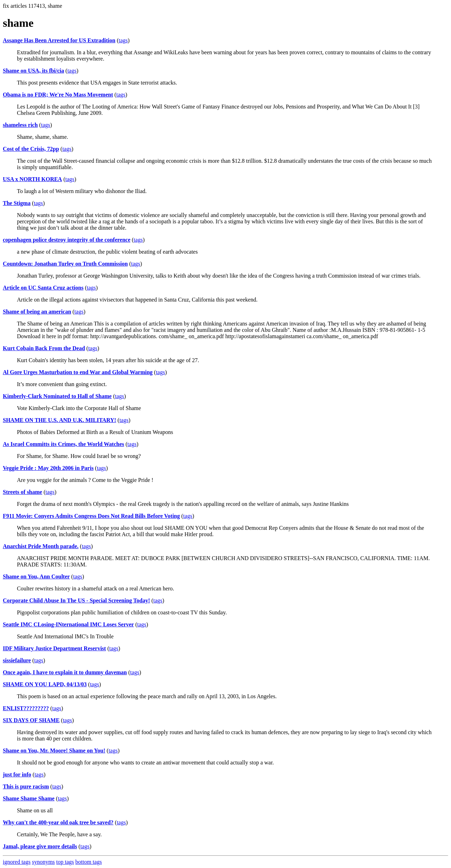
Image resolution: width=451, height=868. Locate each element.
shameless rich (20, 125)
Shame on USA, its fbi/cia (33, 71)
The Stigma (17, 203)
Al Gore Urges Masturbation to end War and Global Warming (78, 372)
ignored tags (17, 862)
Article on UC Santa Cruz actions (43, 288)
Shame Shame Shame (29, 798)
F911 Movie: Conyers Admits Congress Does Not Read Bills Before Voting (91, 516)
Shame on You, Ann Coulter (36, 576)
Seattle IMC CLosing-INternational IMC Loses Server (68, 624)
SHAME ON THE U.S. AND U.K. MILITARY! (60, 420)
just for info (17, 774)
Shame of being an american (37, 312)
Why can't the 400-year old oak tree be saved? (58, 822)
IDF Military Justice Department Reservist (54, 648)
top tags (65, 862)
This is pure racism (26, 786)
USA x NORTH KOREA (32, 179)
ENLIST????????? (26, 708)
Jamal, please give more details (40, 846)
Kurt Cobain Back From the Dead (44, 348)
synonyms (44, 862)
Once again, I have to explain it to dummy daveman (65, 672)
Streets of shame (23, 492)
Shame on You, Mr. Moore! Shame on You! (54, 751)
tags (123, 40)
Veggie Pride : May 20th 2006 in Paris (48, 468)
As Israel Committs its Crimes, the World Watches (63, 444)
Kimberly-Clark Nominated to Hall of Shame (57, 396)
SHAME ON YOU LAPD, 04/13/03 (45, 684)
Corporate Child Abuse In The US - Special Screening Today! (76, 600)
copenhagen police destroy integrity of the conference (67, 240)
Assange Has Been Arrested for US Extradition (59, 40)
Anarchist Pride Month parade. (41, 546)
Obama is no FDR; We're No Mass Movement (58, 95)
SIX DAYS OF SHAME (31, 720)
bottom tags (89, 862)
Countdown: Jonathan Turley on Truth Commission (65, 264)
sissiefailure (17, 660)
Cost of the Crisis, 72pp (31, 149)
